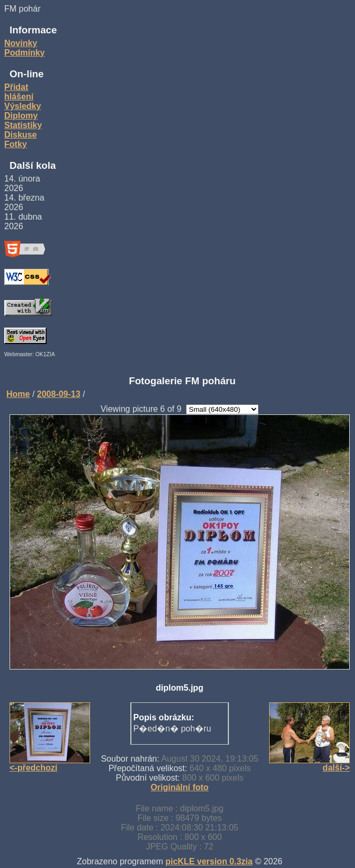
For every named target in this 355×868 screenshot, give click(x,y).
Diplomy (21, 116)
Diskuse (20, 135)
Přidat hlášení (19, 92)
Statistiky (23, 125)
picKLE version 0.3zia (209, 861)
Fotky (16, 144)
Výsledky (23, 106)
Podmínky (24, 53)
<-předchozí (33, 768)
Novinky (21, 43)
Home (18, 394)
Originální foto (179, 787)
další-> (336, 768)
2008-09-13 (59, 394)
